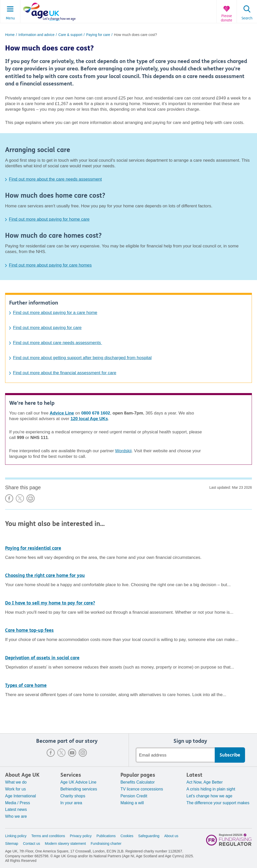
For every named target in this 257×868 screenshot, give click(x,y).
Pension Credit (134, 796)
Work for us (16, 789)
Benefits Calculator (138, 782)
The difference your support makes (218, 803)
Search (247, 18)
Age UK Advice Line (78, 782)
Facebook (51, 753)
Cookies (127, 836)
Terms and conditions (48, 836)
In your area (71, 803)
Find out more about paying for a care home (55, 313)
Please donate (227, 18)
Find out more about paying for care (47, 328)
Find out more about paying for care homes (50, 265)
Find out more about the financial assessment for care (65, 373)
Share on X (20, 498)
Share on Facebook (9, 498)
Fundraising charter (106, 844)
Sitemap (12, 844)
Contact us (31, 844)
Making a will (132, 803)
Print (31, 498)
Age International (21, 796)
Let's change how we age (209, 796)
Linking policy (16, 836)
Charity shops (73, 796)
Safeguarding (149, 836)
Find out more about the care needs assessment (55, 179)
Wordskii (123, 451)
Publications (106, 836)
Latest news (16, 809)
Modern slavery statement (65, 844)
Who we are (16, 816)
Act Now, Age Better (205, 782)
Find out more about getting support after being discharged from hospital (82, 358)
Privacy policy (81, 836)
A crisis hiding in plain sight (211, 789)
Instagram (83, 753)
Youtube (72, 753)
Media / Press (18, 803)
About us (171, 836)
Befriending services (79, 789)
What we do (16, 782)
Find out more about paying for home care (49, 219)
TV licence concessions (142, 789)
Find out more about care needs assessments (58, 343)
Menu (10, 18)
